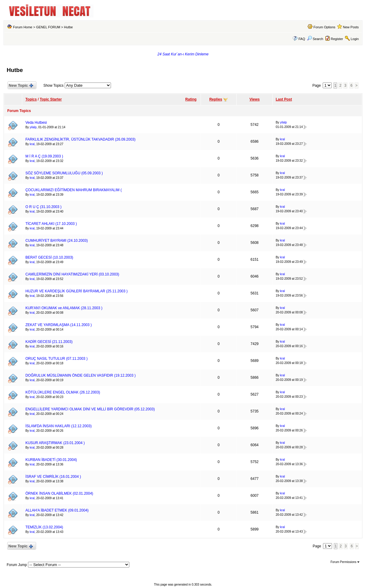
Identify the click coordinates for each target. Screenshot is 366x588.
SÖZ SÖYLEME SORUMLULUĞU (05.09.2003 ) (64, 173)
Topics (31, 99)
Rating (191, 99)
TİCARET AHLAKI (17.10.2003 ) (51, 224)
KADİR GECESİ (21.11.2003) (49, 342)
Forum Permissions (345, 562)
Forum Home (23, 27)
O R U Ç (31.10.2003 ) (43, 207)
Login (355, 39)
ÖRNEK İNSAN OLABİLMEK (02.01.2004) (59, 493)
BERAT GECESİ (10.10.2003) (49, 257)
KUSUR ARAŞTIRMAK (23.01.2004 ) (55, 443)
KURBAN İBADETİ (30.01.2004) (51, 460)
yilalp (33, 127)
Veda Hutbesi (36, 123)
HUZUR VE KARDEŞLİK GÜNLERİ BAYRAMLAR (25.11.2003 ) (76, 291)
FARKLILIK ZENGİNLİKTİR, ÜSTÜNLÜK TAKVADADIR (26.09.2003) (80, 139)
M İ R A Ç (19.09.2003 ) (44, 156)
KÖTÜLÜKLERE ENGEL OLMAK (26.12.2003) (63, 392)
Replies (216, 99)
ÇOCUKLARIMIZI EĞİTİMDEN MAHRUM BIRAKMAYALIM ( (73, 190)
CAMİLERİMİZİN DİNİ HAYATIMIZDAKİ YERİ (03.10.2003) (72, 274)
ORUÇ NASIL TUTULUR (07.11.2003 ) (56, 359)
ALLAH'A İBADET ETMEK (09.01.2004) (57, 510)
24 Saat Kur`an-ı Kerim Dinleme (183, 54)
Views (255, 99)
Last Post (284, 99)
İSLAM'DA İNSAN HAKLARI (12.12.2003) (58, 426)
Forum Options (324, 27)
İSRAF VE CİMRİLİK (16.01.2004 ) (53, 477)
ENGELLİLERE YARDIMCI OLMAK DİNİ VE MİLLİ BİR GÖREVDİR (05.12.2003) (90, 409)
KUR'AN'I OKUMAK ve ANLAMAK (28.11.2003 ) (64, 308)
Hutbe (68, 27)
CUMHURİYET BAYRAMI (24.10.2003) (57, 241)
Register (337, 39)
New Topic (21, 86)
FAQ (302, 39)
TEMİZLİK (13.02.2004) (44, 527)
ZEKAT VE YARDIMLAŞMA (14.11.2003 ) (58, 325)
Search (315, 39)
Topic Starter (51, 99)
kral (32, 144)
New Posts (351, 27)
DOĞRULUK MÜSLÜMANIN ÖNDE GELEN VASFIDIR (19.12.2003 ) (80, 375)
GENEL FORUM (48, 27)
